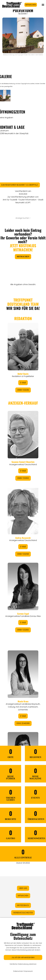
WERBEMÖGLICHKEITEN (23, 913)
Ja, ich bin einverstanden (23, 957)
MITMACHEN (31, 5)
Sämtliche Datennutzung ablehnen (23, 964)
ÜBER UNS (23, 888)
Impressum (28, 971)
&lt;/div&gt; (23, 508)
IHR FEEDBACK (23, 905)
